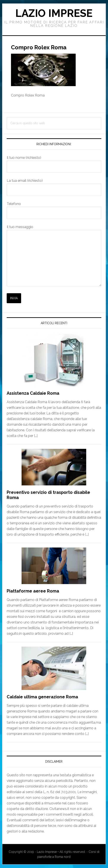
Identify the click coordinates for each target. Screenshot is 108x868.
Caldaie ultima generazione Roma (42, 697)
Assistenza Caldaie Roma (33, 393)
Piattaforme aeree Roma (33, 591)
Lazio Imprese (54, 13)
